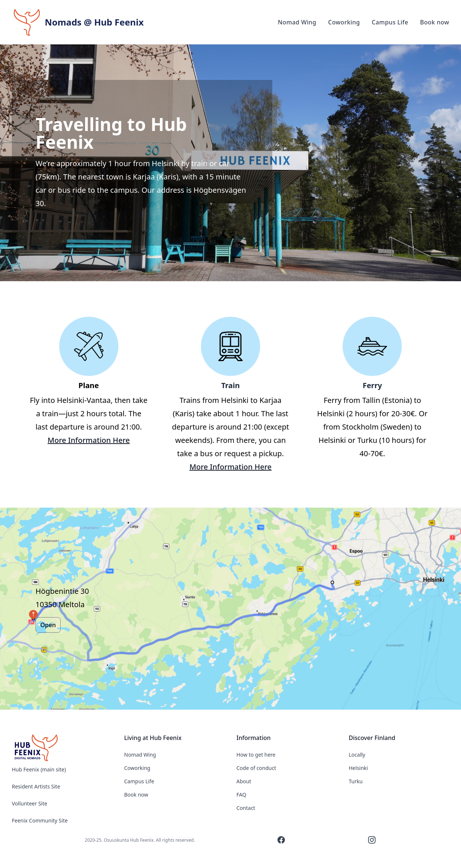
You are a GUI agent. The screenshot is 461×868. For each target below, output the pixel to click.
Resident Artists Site (36, 786)
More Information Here (89, 440)
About (244, 781)
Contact (246, 808)
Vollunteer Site (30, 803)
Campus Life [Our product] (390, 22)
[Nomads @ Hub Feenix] (62, 748)
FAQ (241, 795)
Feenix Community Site (40, 820)
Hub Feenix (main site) (39, 769)
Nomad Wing (140, 755)
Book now (136, 795)
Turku (356, 781)
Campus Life (139, 781)
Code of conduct (256, 768)
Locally (357, 755)
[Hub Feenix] (78, 22)
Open (48, 625)
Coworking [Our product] (344, 22)
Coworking (137, 768)
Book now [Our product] (435, 22)
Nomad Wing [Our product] (297, 22)
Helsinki (359, 768)
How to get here (256, 755)
